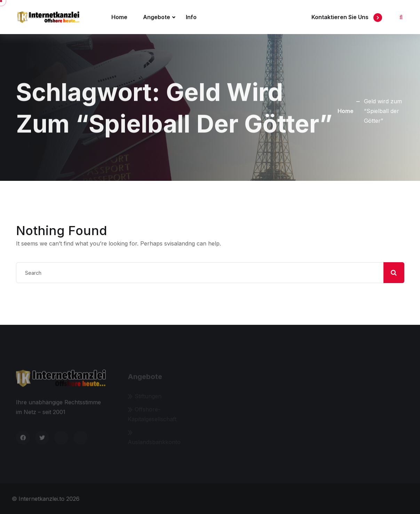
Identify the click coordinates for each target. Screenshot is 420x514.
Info (191, 17)
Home (119, 17)
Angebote (157, 17)
